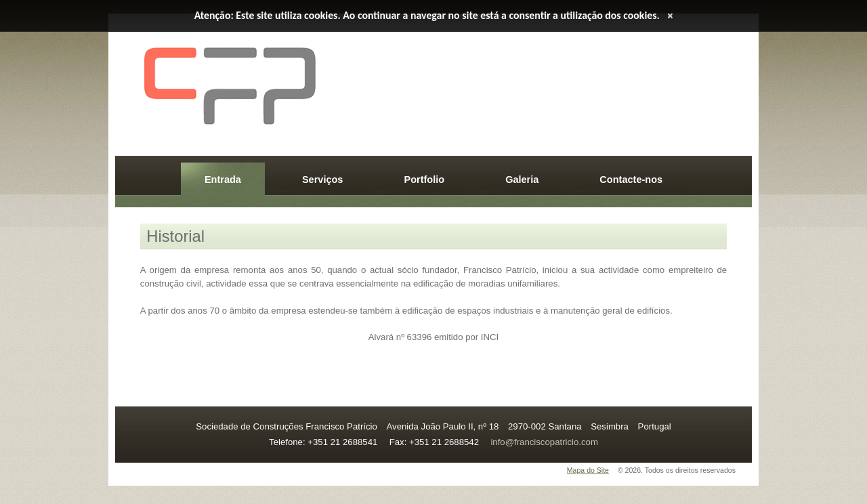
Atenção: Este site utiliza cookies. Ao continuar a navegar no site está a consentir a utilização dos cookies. (427, 15)
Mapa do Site (588, 470)
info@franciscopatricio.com (544, 442)
